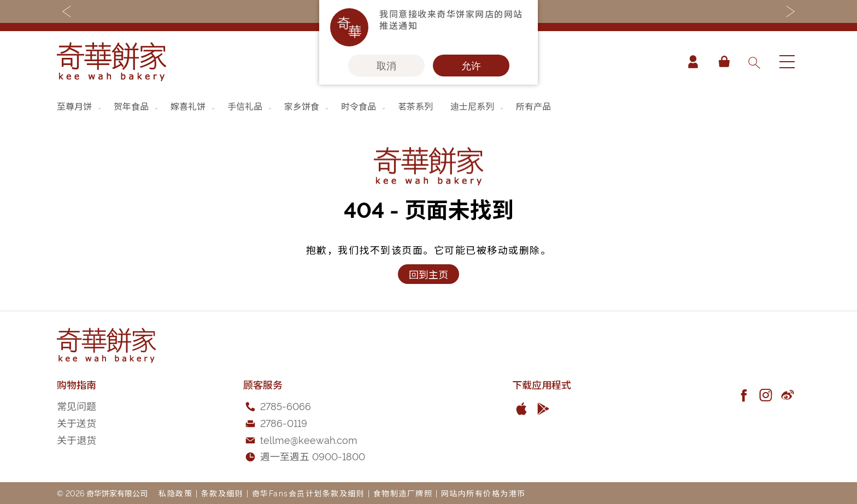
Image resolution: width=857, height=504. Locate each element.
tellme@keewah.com (309, 439)
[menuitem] (80, 106)
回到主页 (428, 274)
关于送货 (77, 422)
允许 (471, 66)
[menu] (428, 106)
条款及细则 (222, 493)
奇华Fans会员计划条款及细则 (309, 493)
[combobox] (754, 62)
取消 (386, 66)
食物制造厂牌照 (403, 493)
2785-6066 (286, 405)
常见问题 (77, 405)
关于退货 (77, 439)
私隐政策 (175, 493)
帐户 (693, 62)
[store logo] (111, 62)
